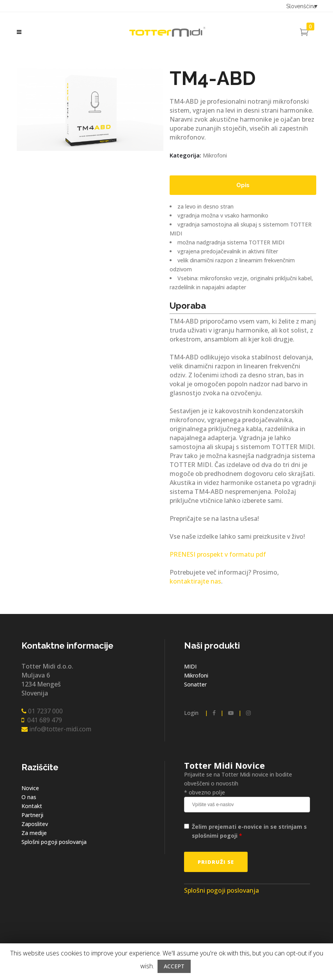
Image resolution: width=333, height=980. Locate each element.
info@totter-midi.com (56, 729)
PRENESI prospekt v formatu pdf (218, 554)
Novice (30, 788)
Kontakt (32, 806)
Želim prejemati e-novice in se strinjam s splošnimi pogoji (249, 831)
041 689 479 (42, 720)
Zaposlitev (35, 824)
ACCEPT (174, 966)
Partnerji (32, 815)
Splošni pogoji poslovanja (54, 842)
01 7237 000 (42, 711)
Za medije (34, 833)
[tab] (243, 185)
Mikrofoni (215, 155)
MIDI (190, 666)
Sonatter (195, 684)
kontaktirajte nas (195, 581)
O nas (29, 797)
